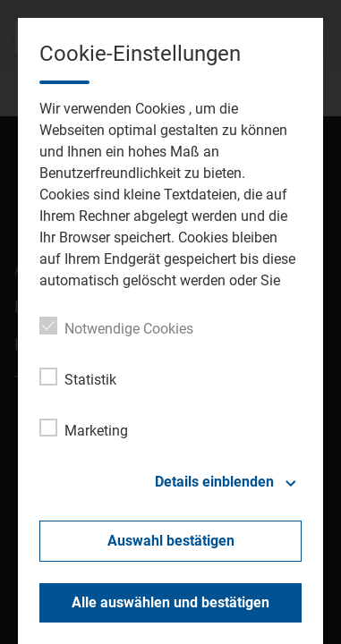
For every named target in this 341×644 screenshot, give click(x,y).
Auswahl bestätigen (171, 541)
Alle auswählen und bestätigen (170, 602)
